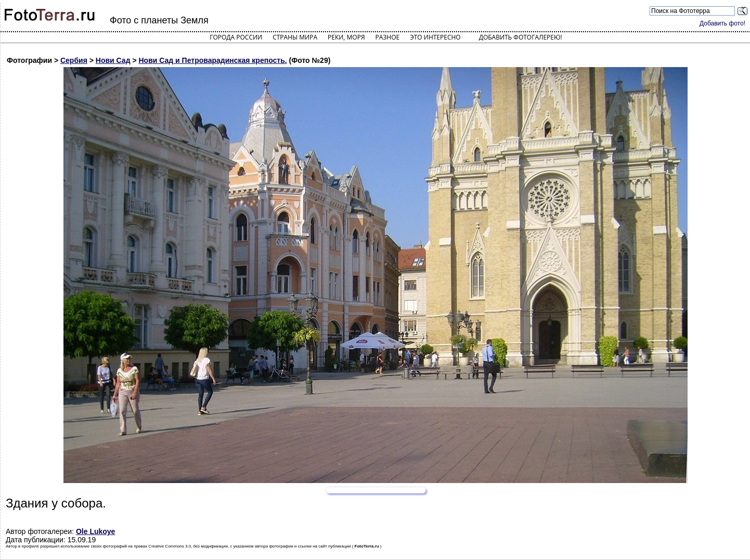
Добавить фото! (722, 23)
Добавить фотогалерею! (521, 37)
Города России (236, 37)
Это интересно (435, 37)
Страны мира (295, 37)
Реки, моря (346, 37)
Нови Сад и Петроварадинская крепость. (213, 60)
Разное (388, 37)
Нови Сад (113, 60)
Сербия (74, 60)
